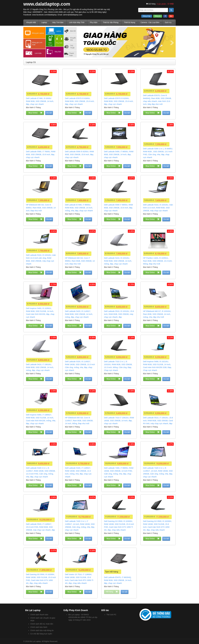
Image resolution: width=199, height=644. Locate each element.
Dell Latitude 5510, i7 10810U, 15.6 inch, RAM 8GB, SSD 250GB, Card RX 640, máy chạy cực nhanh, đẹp (158, 421)
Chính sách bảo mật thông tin (42, 630)
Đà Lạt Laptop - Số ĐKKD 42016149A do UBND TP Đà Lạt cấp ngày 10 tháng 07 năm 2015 (83, 617)
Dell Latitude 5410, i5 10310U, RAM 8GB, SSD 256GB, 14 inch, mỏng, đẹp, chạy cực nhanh (118, 261)
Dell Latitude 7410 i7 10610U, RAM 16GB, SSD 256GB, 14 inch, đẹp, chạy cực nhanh (119, 421)
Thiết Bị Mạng (129, 22)
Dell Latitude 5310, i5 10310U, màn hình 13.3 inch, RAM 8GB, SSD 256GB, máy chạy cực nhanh (158, 208)
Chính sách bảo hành (39, 627)
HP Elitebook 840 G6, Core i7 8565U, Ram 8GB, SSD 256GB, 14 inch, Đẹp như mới (80, 261)
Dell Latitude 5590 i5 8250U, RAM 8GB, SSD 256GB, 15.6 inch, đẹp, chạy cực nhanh (80, 154)
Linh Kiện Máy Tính (77, 22)
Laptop (44, 22)
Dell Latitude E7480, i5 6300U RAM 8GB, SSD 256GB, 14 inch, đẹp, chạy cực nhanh (40, 101)
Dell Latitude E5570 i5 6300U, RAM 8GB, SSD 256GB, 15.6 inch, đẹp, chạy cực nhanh (80, 101)
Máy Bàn (58, 52)
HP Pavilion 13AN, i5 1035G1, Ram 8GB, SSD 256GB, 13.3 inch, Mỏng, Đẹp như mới (158, 261)
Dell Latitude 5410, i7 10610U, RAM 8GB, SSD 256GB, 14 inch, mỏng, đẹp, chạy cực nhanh (40, 367)
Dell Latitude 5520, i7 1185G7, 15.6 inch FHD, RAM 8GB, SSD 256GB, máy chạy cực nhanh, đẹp (40, 527)
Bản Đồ (73, 31)
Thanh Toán (72, 54)
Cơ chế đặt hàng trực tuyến (41, 634)
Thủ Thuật (72, 47)
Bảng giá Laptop (38, 33)
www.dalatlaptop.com (47, 4)
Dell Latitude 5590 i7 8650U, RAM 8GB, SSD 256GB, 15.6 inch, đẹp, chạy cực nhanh (118, 208)
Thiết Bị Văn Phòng (111, 22)
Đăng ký (158, 16)
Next (172, 43)
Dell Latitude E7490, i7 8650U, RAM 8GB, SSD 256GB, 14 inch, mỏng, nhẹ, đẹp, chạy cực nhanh (79, 208)
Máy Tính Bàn (58, 22)
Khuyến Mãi (31, 22)
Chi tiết (49, 113)
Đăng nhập (147, 16)
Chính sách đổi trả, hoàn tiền (42, 624)
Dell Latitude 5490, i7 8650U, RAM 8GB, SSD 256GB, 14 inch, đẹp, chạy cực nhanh (119, 154)
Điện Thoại (50, 44)
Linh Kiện (38, 53)
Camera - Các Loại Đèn (150, 22)
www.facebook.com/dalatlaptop (44, 15)
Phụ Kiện (94, 22)
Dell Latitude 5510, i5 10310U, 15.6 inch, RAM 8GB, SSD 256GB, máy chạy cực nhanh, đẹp (119, 314)
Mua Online (33, 113)
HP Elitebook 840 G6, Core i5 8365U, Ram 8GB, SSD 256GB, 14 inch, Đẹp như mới (41, 208)
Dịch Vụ (168, 22)
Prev (82, 43)
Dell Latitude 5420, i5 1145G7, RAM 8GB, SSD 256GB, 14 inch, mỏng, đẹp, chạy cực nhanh (79, 314)
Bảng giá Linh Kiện (37, 44)
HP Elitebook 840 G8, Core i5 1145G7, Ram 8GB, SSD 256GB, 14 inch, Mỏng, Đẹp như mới (79, 421)
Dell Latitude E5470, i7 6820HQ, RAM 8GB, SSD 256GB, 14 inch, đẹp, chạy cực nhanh (118, 580)
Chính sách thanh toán (39, 615)
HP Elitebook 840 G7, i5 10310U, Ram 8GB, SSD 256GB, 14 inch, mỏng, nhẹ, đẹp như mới (157, 314)
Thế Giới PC (111, 615)
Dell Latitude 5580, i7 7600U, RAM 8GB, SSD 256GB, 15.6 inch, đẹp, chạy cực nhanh (41, 154)
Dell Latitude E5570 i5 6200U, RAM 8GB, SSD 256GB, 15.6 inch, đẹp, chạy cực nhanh (119, 101)
